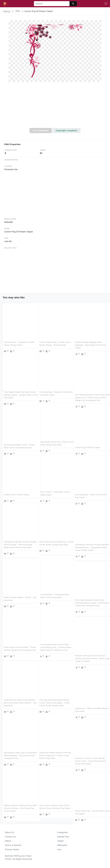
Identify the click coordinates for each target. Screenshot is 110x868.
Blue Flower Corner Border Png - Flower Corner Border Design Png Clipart (54, 541)
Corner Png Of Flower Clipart (88, 444)
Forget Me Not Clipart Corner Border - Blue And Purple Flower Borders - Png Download (19, 699)
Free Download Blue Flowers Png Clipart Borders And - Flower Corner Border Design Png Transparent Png (91, 394)
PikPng (7, 11)
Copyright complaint (66, 130)
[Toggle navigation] (106, 4)
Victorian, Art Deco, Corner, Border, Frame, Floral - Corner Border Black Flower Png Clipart (90, 757)
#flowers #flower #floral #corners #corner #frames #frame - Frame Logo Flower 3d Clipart (90, 655)
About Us (9, 832)
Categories (63, 832)
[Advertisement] (55, 107)
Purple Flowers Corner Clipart (17, 491)
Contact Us (10, 837)
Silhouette (62, 845)
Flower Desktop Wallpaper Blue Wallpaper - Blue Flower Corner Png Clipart (91, 341)
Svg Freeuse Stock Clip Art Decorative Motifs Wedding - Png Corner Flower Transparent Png (18, 752)
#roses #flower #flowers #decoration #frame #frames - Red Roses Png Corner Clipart (19, 804)
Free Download (41, 130)
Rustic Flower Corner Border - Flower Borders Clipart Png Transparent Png (17, 646)
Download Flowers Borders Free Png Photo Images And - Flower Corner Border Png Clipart (53, 752)
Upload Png (63, 837)
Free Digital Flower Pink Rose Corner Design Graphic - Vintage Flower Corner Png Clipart (18, 391)
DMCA (8, 841)
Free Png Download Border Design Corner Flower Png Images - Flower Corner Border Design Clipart (55, 699)
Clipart (60, 841)
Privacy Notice (12, 849)
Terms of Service (13, 845)
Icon (59, 849)
